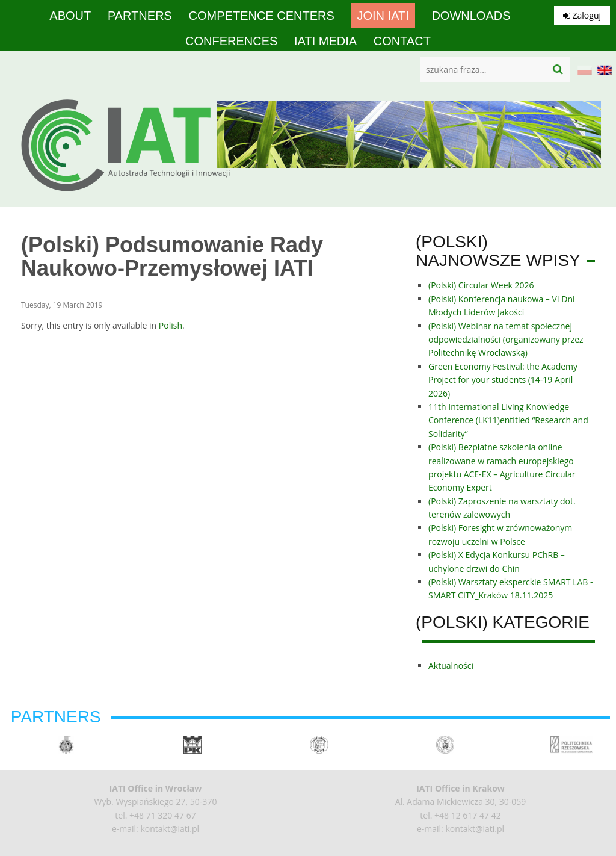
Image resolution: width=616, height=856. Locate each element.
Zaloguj (582, 15)
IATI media (325, 41)
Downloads (471, 16)
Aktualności (451, 665)
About (70, 16)
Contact (402, 41)
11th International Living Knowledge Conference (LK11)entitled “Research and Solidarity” (508, 420)
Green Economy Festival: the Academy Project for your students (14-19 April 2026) (503, 380)
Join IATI (383, 16)
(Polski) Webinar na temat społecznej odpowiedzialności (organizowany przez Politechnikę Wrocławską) (506, 340)
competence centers (262, 16)
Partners (140, 16)
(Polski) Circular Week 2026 (481, 285)
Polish (171, 325)
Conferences (231, 41)
